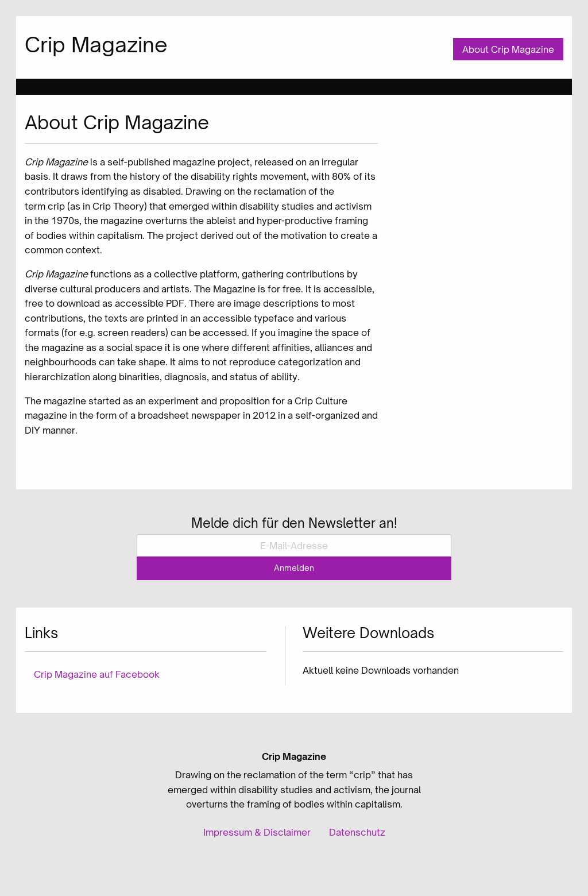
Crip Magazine (96, 45)
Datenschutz (357, 832)
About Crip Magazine (508, 49)
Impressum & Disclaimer (257, 832)
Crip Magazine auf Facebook (97, 674)
